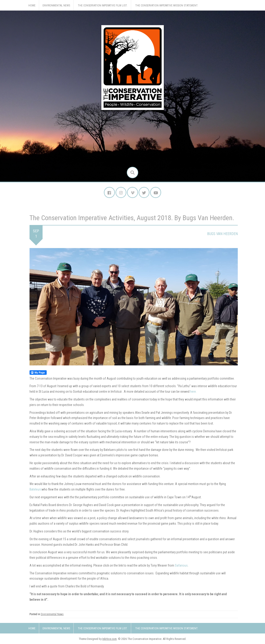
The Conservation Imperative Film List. (103, 5)
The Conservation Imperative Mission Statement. (167, 5)
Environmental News (56, 5)
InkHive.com (110, 639)
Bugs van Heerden (222, 234)
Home (32, 5)
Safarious (181, 566)
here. (193, 392)
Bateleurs (36, 490)
